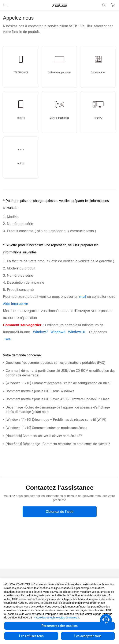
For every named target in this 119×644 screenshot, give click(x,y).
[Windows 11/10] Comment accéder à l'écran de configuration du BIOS (58, 383)
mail (83, 296)
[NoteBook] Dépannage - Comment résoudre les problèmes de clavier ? (58, 444)
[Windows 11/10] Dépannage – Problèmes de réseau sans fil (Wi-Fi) (56, 420)
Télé (7, 339)
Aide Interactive (15, 304)
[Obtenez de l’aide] (60, 512)
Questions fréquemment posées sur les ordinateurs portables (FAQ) (56, 363)
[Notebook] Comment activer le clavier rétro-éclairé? (44, 436)
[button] (6, 5)
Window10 (78, 332)
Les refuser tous (31, 636)
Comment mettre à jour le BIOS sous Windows (40, 391)
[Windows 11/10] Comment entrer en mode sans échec (46, 428)
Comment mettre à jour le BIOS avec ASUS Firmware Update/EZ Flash (58, 399)
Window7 (42, 332)
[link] (59, 5)
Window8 (59, 332)
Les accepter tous (88, 636)
